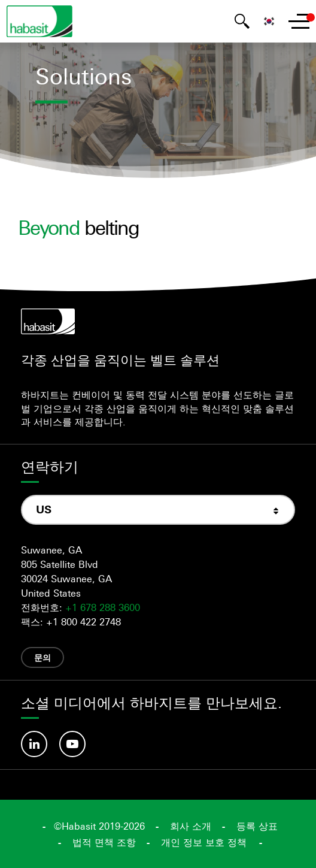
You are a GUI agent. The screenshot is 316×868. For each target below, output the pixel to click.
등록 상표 (257, 826)
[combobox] (158, 509)
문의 (42, 657)
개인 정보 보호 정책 (204, 842)
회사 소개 (191, 826)
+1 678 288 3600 (103, 607)
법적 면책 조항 (104, 842)
